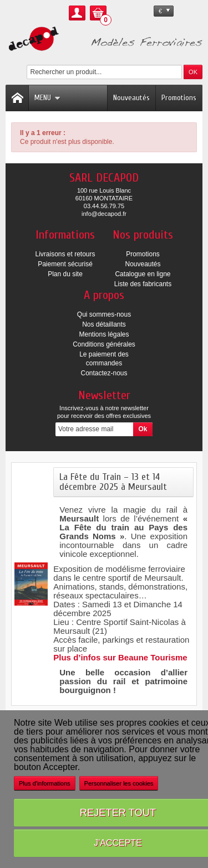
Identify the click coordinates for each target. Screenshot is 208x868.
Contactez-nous (104, 373)
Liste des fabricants (143, 284)
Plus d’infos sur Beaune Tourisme (120, 657)
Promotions (179, 98)
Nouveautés (131, 98)
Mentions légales (104, 334)
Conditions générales (104, 344)
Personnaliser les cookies (119, 783)
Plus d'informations (45, 783)
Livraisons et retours (65, 254)
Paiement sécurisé (65, 264)
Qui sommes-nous (104, 314)
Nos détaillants (104, 324)
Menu (47, 98)
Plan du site (65, 274)
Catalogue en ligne (143, 274)
